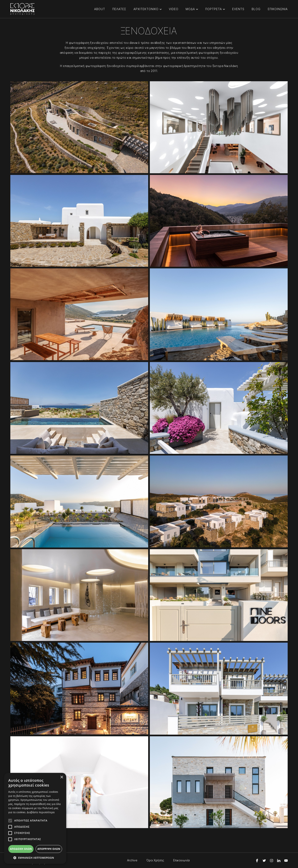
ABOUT (100, 9)
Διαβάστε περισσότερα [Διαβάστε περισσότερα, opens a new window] (41, 812)
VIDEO (174, 9)
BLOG (256, 9)
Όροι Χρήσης (155, 860)
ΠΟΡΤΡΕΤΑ (214, 9)
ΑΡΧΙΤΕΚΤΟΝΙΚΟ (146, 9)
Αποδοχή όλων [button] (21, 849)
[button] (35, 858)
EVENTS (238, 9)
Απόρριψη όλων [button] (49, 849)
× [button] (62, 777)
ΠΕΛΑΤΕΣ (119, 9)
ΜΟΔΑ (190, 9)
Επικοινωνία (181, 860)
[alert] (35, 818)
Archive (132, 860)
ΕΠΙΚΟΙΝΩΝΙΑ (278, 9)
